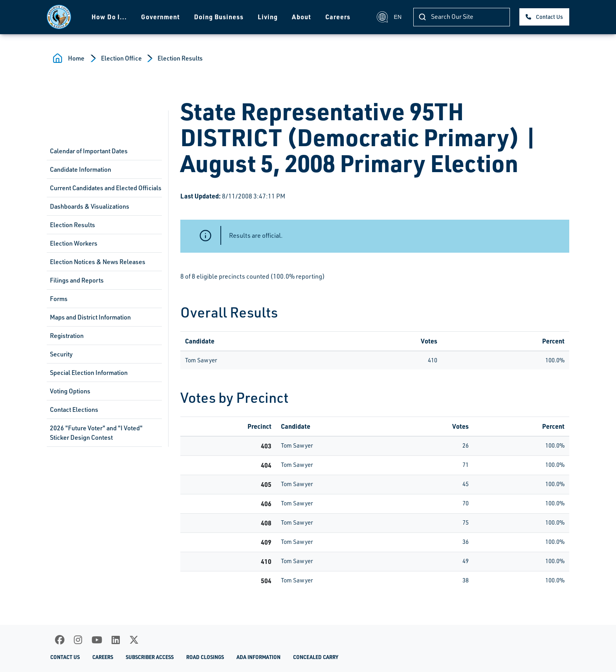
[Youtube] (97, 640)
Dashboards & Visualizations (90, 206)
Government (160, 17)
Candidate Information (81, 169)
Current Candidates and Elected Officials (106, 188)
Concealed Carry (316, 657)
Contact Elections (74, 409)
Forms (59, 299)
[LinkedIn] (116, 640)
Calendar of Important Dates (89, 151)
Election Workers (74, 243)
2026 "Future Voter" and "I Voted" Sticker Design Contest (96, 433)
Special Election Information (89, 373)
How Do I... (109, 17)
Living (268, 17)
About (302, 17)
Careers (338, 17)
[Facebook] (60, 640)
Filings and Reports (77, 280)
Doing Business (219, 17)
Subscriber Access (150, 657)
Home (76, 58)
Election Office (121, 58)
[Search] (462, 17)
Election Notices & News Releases (98, 262)
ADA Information (258, 657)
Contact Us (549, 17)
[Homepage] (59, 17)
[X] (134, 640)
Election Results (180, 58)
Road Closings (205, 657)
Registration (67, 336)
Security (61, 354)
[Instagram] (78, 640)
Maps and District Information (90, 317)
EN (389, 17)
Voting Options (70, 391)
